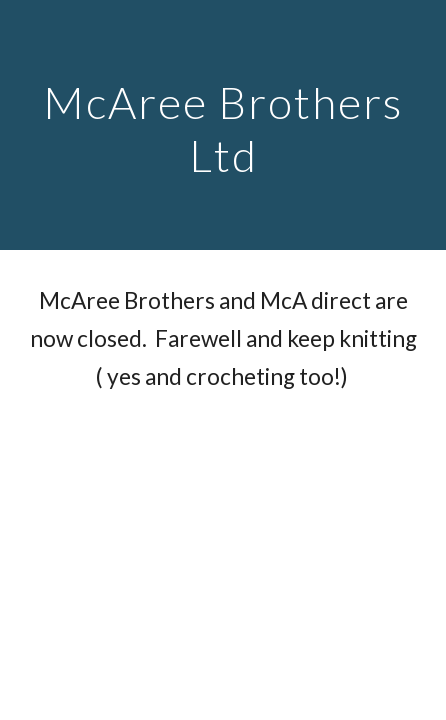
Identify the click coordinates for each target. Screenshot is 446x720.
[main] (222, 125)
